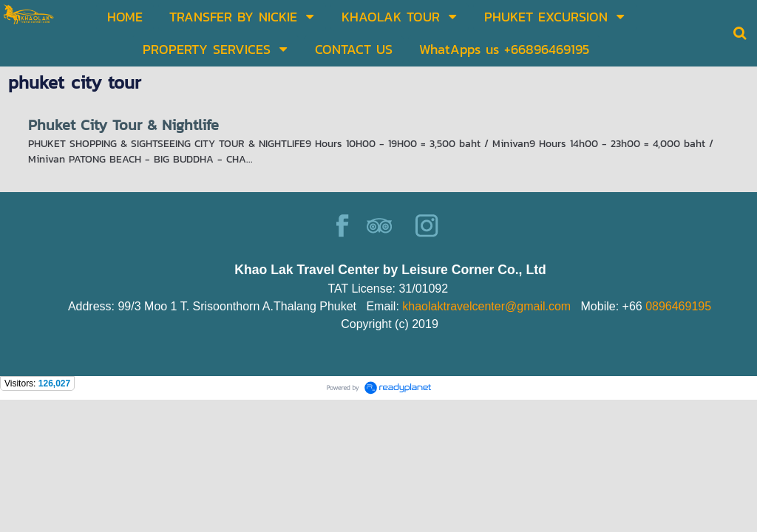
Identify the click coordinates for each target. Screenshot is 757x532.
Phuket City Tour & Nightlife (123, 125)
